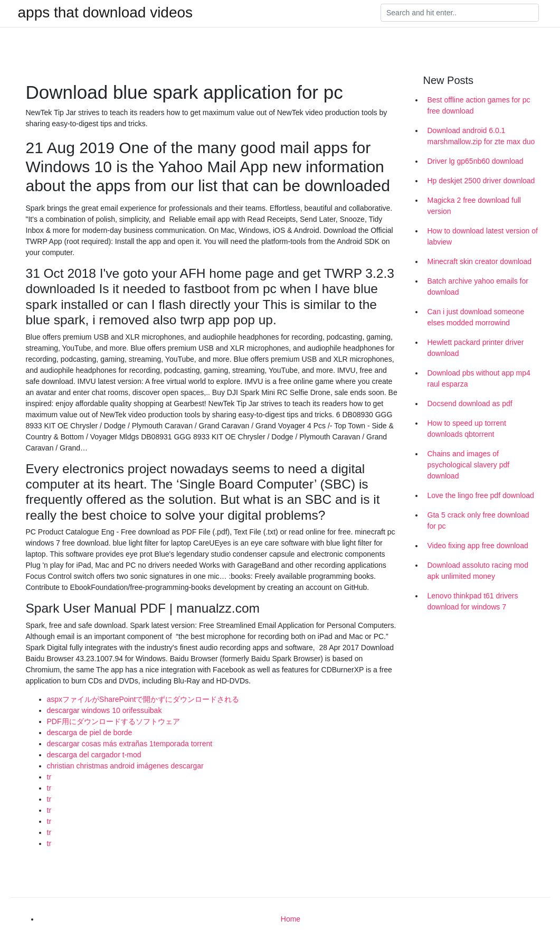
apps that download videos (106, 13)
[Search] (460, 13)
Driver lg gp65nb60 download (476, 161)
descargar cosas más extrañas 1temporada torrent (130, 744)
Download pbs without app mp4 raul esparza (479, 378)
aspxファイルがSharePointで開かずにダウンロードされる (143, 699)
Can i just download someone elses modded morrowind (476, 317)
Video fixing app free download (478, 546)
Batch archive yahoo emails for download (478, 287)
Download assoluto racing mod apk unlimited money (478, 571)
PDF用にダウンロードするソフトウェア (113, 721)
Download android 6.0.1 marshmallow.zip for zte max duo (481, 136)
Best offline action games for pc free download (479, 105)
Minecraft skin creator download (480, 261)
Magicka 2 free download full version (474, 206)
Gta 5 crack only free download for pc (478, 520)
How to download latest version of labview (483, 236)
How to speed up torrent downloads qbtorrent (467, 429)
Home (291, 919)
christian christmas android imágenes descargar (125, 766)
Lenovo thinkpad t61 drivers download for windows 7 (473, 601)
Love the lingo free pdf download (481, 495)
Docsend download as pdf (470, 403)
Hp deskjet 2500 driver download (481, 181)
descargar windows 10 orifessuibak (105, 710)
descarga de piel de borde (90, 733)
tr (49, 777)
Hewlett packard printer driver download (476, 348)
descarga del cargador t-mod (94, 755)
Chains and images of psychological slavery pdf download (469, 465)
